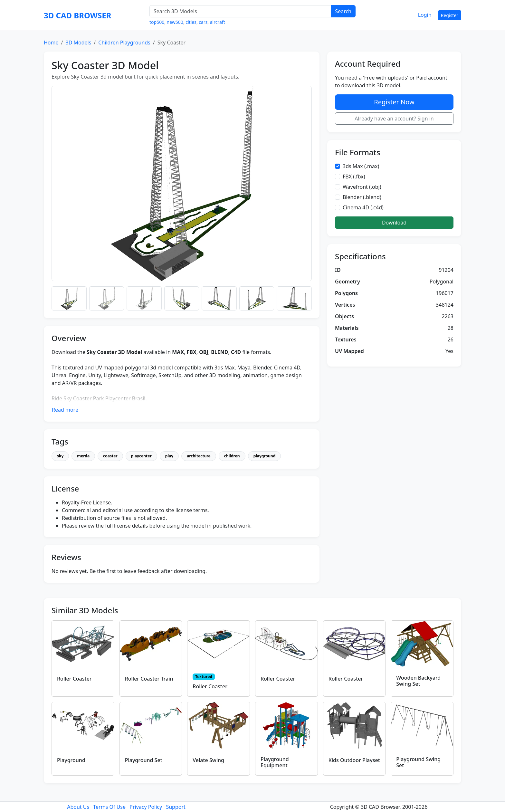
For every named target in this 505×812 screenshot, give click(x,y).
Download (394, 223)
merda (83, 456)
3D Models (78, 43)
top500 (157, 22)
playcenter (141, 456)
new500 (175, 22)
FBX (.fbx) (354, 177)
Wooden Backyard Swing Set (418, 681)
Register (450, 15)
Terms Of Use (109, 807)
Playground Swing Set (418, 762)
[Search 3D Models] (240, 11)
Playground (71, 760)
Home (51, 43)
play (169, 456)
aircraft (218, 22)
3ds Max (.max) (361, 166)
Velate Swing (208, 760)
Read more (65, 410)
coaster (110, 456)
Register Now (394, 102)
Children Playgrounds (124, 43)
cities (191, 22)
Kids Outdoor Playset (354, 760)
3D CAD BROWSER (77, 15)
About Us (78, 807)
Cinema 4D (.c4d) (363, 207)
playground (265, 456)
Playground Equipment (275, 762)
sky (60, 456)
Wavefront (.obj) (362, 187)
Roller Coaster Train (149, 679)
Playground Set (144, 760)
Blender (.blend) (362, 197)
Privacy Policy (146, 807)
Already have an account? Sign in (394, 119)
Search (343, 11)
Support (176, 807)
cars (203, 22)
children (232, 456)
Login (425, 15)
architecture (199, 456)
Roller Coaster (74, 679)
